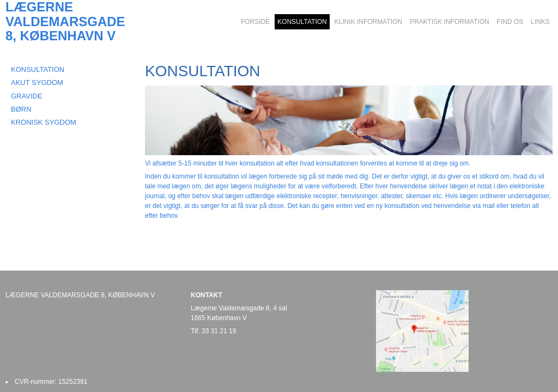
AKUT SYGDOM (37, 82)
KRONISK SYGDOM (44, 122)
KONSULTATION (38, 69)
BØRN (21, 109)
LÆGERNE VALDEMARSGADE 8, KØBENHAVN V (65, 22)
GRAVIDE (27, 96)
